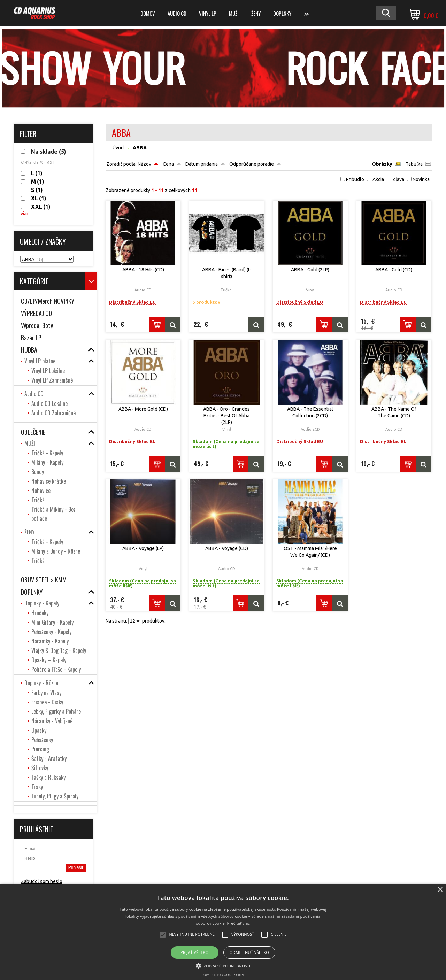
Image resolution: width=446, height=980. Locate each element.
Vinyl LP (208, 13)
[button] (223, 965)
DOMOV (148, 13)
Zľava (398, 179)
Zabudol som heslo (42, 881)
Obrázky (382, 164)
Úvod (118, 148)
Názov (144, 164)
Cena (168, 164)
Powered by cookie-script (223, 975)
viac (25, 214)
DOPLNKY (282, 13)
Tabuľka (414, 164)
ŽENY (256, 13)
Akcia (378, 179)
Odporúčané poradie (252, 164)
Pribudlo (355, 179)
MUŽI (234, 13)
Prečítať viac (238, 923)
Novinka (421, 179)
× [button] (440, 890)
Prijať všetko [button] (195, 952)
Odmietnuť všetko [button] (249, 952)
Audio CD (177, 13)
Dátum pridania (202, 164)
